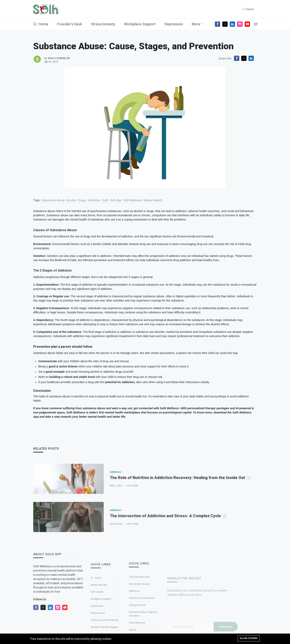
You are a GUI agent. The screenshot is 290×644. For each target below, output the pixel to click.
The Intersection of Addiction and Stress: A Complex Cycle (165, 530)
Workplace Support (140, 24)
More (196, 24)
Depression (174, 24)
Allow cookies (249, 638)
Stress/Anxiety (103, 24)
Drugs (82, 200)
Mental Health (153, 200)
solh (105, 200)
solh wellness (132, 200)
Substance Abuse (53, 200)
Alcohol (71, 200)
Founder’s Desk (70, 24)
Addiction (94, 200)
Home (41, 24)
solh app (116, 200)
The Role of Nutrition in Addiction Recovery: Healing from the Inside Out (177, 491)
